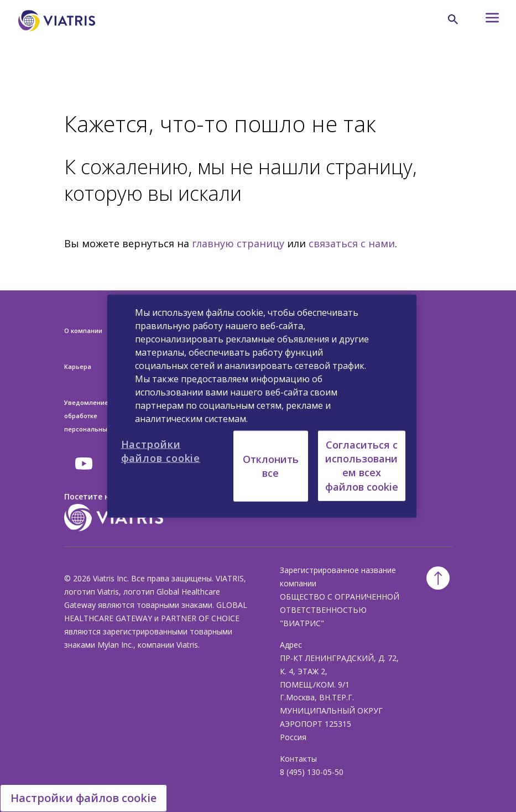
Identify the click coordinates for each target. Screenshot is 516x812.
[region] (262, 406)
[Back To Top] (438, 578)
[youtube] (85, 464)
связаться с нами (352, 243)
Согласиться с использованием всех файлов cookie (362, 466)
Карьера (78, 366)
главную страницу (238, 243)
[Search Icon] (453, 19)
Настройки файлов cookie (84, 798)
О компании (83, 330)
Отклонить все (271, 465)
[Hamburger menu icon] (483, 21)
